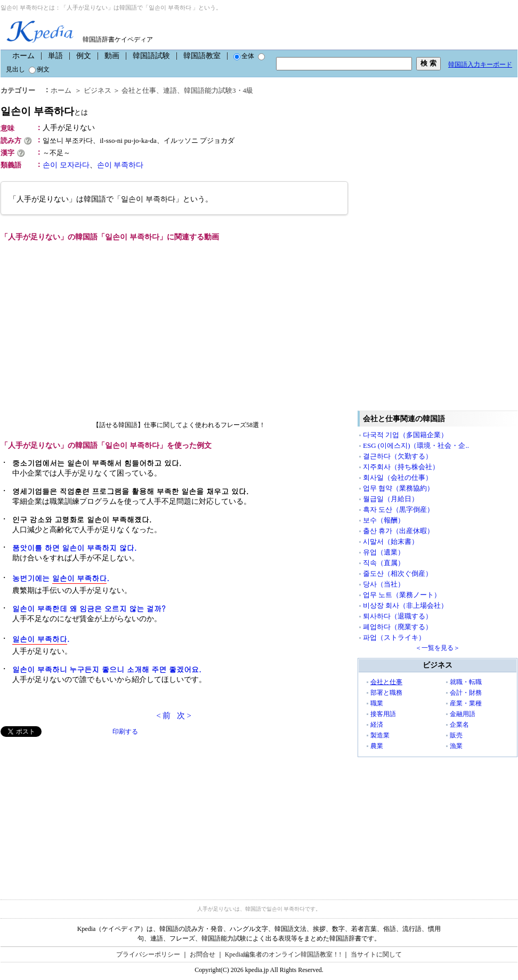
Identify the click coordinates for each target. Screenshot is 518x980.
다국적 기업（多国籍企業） (405, 435)
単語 (55, 56)
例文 (84, 56)
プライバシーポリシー (148, 954)
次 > (184, 716)
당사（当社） (384, 584)
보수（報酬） (384, 520)
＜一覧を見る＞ (438, 648)
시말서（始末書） (391, 541)
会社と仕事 (139, 90)
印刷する (125, 732)
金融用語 (463, 714)
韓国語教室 (202, 56)
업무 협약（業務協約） (398, 488)
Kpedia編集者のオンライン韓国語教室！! (283, 954)
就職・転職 (466, 682)
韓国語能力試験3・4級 (218, 90)
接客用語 (383, 714)
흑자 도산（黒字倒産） (398, 509)
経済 (377, 725)
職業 (377, 703)
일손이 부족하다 (44, 111)
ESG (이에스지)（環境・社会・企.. (416, 445)
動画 (112, 56)
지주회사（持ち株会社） (401, 467)
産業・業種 (466, 703)
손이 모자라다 (66, 165)
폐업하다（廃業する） (398, 627)
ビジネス (98, 90)
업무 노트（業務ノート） (402, 595)
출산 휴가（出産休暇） (398, 531)
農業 (377, 746)
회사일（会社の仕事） (398, 477)
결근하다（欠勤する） (398, 456)
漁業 (456, 746)
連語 (170, 90)
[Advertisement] (80, 812)
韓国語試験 (151, 56)
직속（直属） (384, 563)
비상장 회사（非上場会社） (405, 605)
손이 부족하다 (120, 165)
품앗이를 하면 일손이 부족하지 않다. (74, 548)
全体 (244, 56)
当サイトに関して (376, 954)
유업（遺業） (384, 552)
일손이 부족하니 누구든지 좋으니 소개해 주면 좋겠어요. (107, 669)
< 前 (163, 716)
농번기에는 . (61, 578)
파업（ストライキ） (394, 637)
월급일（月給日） (391, 499)
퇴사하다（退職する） (398, 616)
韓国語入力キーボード (480, 65)
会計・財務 (466, 693)
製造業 (380, 735)
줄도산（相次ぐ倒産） (398, 573)
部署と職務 (386, 693)
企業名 (459, 725)
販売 (456, 735)
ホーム (23, 56)
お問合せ (203, 954)
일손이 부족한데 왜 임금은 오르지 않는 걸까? (89, 608)
